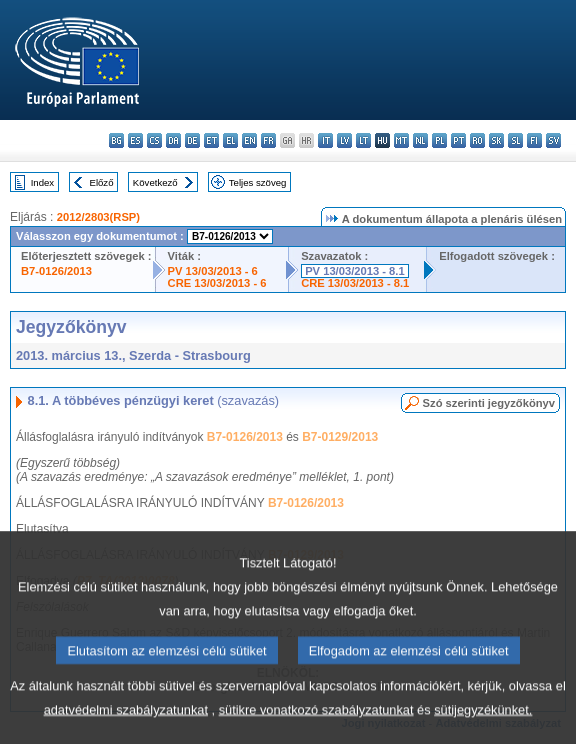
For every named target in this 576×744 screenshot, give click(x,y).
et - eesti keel (211, 140)
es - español (135, 140)
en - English (249, 140)
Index (42, 182)
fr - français (268, 140)
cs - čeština (154, 140)
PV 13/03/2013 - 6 (213, 271)
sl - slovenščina (515, 140)
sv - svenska (553, 140)
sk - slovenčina (496, 140)
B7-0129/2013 (340, 437)
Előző (102, 182)
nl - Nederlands (420, 140)
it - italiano (325, 140)
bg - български (116, 140)
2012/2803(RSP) (98, 217)
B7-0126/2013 (56, 271)
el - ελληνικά (230, 140)
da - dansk (173, 140)
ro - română (477, 140)
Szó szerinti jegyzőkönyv (489, 403)
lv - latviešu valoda (344, 140)
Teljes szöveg (258, 182)
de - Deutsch (192, 140)
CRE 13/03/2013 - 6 (217, 283)
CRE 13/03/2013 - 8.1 (355, 283)
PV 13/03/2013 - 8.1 (355, 271)
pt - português (458, 140)
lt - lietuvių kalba (363, 140)
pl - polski (439, 140)
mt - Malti (401, 140)
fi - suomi (534, 140)
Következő (155, 182)
